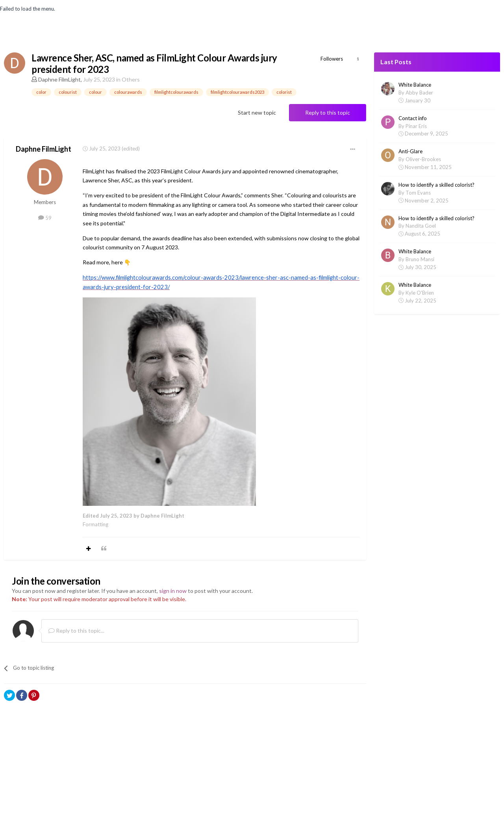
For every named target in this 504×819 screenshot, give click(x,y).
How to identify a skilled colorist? (436, 185)
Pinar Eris (416, 126)
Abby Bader (419, 93)
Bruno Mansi (420, 259)
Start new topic (257, 112)
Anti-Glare (410, 151)
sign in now (173, 591)
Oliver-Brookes (423, 159)
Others (131, 79)
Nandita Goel (421, 226)
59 (45, 218)
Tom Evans (418, 193)
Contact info (413, 118)
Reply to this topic (328, 112)
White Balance (415, 85)
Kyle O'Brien (420, 293)
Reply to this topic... (76, 630)
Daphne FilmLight (59, 79)
